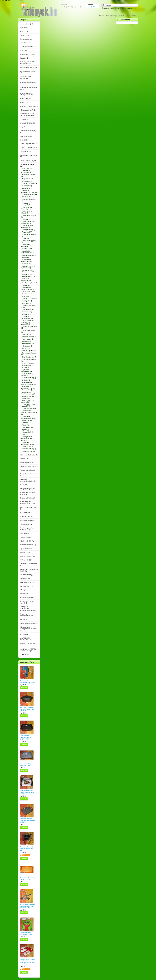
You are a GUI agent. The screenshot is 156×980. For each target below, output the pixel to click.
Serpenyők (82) (25, 552)
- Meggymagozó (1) (27, 339)
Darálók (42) (24, 32)
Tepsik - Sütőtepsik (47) (27, 598)
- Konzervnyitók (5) (27, 312)
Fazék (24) (23, 50)
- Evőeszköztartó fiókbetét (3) (26, 212)
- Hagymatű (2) (26, 264)
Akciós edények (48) (26, 24)
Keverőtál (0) (24, 140)
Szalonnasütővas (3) (26, 575)
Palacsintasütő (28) (26, 524)
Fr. (65, 7)
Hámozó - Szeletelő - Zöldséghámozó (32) (26, 94)
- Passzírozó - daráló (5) (29, 363)
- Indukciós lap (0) (27, 285)
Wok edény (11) (25, 634)
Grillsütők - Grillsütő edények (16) (26, 78)
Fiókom (121, 16)
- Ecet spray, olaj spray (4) (28, 200)
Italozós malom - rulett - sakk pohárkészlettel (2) (27, 115)
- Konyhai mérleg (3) (27, 310)
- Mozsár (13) (25, 348)
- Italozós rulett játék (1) (28, 292)
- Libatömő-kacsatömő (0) (28, 331)
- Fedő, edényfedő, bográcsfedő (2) (27, 227)
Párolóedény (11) (25, 533)
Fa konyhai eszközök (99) (28, 47)
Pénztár (134, 16)
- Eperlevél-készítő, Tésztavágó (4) (27, 208)
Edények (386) (24, 35)
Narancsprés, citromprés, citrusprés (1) (28, 493)
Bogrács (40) (24, 28)
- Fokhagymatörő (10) (28, 230)
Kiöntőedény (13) (25, 151)
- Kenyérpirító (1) (26, 301)
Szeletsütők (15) (25, 579)
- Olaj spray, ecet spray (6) (28, 354)
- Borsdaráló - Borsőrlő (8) (28, 176)
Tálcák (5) (23, 590)
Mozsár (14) (24, 485)
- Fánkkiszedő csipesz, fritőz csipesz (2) (28, 223)
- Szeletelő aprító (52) (28, 396)
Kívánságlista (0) (112, 16)
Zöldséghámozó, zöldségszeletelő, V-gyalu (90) (28, 629)
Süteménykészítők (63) (27, 556)
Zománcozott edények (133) (29, 623)
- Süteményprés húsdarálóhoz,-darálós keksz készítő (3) (28, 388)
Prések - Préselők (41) (27, 541)
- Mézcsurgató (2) (27, 346)
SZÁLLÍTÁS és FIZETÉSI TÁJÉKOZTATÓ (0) (28, 650)
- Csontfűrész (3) (26, 186)
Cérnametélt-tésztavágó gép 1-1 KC (27, 682)
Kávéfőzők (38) (25, 119)
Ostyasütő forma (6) (26, 517)
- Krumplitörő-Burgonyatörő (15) (27, 317)
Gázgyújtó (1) (24, 58)
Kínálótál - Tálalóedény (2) (28, 148)
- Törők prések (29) (27, 427)
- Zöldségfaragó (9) (27, 447)
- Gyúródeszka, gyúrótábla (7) (26, 246)
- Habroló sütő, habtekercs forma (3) (28, 252)
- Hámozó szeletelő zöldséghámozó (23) (27, 271)
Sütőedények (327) (26, 560)
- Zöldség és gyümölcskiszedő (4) (27, 443)
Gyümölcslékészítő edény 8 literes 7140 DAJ (27, 849)
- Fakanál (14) (25, 219)
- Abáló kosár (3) (26, 168)
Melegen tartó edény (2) (27, 470)
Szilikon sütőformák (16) (27, 582)
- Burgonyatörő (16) (27, 179)
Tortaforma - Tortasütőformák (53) (26, 615)
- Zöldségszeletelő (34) (28, 449)
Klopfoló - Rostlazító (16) (28, 161)
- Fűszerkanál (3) (26, 232)
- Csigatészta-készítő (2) (29, 184)
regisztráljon (129, 8)
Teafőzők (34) (24, 594)
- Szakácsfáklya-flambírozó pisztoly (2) (28, 393)
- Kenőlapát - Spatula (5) (29, 299)
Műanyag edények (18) (27, 489)
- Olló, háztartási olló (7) (29, 357)
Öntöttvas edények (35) (27, 520)
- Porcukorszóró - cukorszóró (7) (26, 367)
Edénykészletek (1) (26, 39)
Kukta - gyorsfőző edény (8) (29, 455)
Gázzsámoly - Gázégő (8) (28, 54)
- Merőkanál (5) (26, 341)
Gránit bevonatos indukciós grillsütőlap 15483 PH (27, 820)
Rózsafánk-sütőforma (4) (28, 545)
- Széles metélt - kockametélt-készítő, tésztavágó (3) (27, 400)
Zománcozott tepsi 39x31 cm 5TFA (26, 765)
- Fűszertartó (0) (26, 238)
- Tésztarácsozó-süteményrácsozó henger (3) (29, 412)
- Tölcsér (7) (25, 425)
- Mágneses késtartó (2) (29, 337)
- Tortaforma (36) (26, 420)
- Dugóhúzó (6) (26, 197)
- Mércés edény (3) (27, 344)
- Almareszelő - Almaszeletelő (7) (27, 172)
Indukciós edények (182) (28, 110)
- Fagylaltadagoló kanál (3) (28, 216)
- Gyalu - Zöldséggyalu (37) (28, 242)
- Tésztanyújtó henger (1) (29, 408)
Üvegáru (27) (24, 620)
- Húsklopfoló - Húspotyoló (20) (26, 280)
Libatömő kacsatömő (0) (27, 463)
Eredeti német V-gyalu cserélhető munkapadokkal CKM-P (27, 962)
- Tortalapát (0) (26, 423)
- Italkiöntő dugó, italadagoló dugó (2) (27, 288)
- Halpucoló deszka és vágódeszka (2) (28, 267)
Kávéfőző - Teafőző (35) (27, 123)
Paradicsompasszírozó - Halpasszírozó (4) (27, 529)
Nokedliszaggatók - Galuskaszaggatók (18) (27, 503)
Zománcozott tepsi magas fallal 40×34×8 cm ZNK (27, 792)
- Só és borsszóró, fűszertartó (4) (27, 375)
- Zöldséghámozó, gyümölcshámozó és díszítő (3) (27, 438)
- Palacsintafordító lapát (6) (29, 360)
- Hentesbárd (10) (27, 274)
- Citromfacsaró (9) (27, 181)
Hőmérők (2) (24, 102)
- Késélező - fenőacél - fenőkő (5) (28, 306)
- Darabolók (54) (26, 188)
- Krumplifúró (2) (26, 314)
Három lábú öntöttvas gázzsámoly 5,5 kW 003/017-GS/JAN (27, 906)
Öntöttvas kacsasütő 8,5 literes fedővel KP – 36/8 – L (27, 709)
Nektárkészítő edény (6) (27, 498)
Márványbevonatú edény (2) (29, 466)
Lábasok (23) (24, 459)
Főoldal (102, 16)
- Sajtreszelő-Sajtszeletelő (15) (27, 371)
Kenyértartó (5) (24, 127)
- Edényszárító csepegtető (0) (26, 204)
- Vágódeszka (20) (27, 432)
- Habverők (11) (26, 258)
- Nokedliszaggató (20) (28, 351)
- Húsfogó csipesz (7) (28, 277)
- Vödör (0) (24, 434)
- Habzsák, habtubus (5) (29, 255)
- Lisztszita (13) (26, 334)
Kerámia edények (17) (27, 136)
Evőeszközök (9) (25, 43)
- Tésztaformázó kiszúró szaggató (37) (29, 405)
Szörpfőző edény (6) (26, 586)
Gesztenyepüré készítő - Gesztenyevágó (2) (28, 63)
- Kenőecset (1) (26, 296)
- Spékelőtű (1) (26, 380)
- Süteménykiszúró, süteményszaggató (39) (28, 383)
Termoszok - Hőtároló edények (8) (27, 602)
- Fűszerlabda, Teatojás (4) (28, 235)
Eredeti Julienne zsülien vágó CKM (26, 934)
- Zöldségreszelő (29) (28, 451)
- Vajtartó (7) (25, 430)
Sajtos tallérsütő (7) (26, 549)
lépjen (112, 8)
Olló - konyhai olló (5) (27, 513)
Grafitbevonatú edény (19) (28, 67)
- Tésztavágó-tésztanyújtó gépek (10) (28, 417)
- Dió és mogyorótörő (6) (29, 195)
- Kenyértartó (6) (26, 303)
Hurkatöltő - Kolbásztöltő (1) (29, 106)
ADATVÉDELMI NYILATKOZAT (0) (26, 639)
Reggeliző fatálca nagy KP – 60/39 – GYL (27, 879)
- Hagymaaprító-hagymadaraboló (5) (27, 261)
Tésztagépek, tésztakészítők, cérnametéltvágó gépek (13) (29, 609)
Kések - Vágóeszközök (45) (29, 144)
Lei (75, 7)
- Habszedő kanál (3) (28, 249)
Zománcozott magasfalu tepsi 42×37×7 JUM (25, 737)
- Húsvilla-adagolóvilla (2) (29, 283)
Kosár (128, 16)
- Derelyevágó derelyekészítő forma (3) (29, 191)
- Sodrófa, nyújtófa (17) (28, 378)
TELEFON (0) (24, 655)
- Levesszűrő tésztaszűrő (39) (29, 327)
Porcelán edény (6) (26, 537)
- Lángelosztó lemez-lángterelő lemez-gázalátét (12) (28, 322)
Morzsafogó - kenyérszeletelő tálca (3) (28, 480)
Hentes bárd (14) (25, 99)
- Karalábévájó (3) (27, 294)
